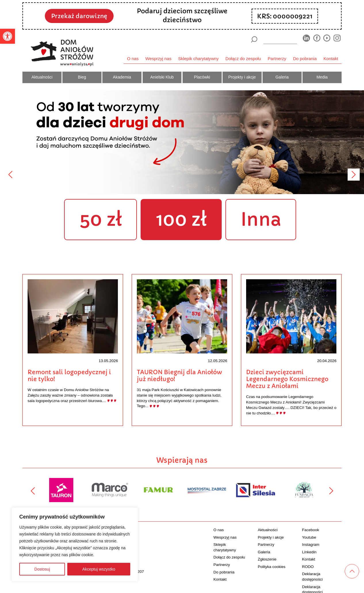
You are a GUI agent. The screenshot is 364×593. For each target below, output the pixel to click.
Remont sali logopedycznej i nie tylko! (69, 376)
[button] (7, 36)
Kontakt (331, 59)
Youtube (309, 537)
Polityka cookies (271, 567)
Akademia (122, 77)
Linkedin (309, 552)
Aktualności (42, 77)
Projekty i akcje (242, 77)
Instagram (311, 545)
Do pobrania (305, 59)
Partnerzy (277, 59)
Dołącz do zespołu (243, 59)
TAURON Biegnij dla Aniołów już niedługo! (179, 376)
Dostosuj (42, 569)
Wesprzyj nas (158, 59)
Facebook (311, 530)
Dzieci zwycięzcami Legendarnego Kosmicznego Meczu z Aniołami (287, 379)
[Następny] (354, 175)
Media (322, 77)
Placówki (202, 77)
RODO (308, 567)
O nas (133, 59)
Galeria (282, 77)
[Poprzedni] (10, 175)
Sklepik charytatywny (198, 59)
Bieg (82, 77)
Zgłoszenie (267, 559)
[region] (75, 544)
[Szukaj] (254, 39)
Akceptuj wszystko (99, 569)
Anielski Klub (162, 77)
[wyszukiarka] (280, 39)
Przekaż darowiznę (79, 16)
